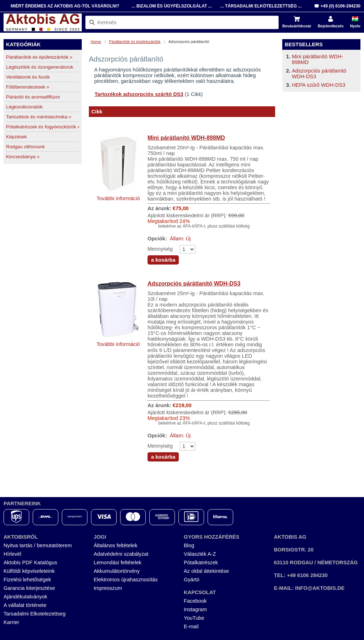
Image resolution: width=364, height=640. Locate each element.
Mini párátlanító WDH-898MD (186, 138)
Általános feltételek (116, 545)
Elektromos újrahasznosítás (126, 580)
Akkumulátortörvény (117, 571)
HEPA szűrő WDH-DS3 (318, 85)
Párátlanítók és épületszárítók (135, 42)
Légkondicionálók (24, 107)
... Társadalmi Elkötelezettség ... (261, 6)
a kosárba (163, 260)
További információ (118, 198)
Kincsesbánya (23, 157)
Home (96, 42)
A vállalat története (25, 605)
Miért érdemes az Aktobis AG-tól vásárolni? (65, 6)
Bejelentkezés (331, 26)
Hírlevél (12, 554)
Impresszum (108, 588)
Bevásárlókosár (297, 26)
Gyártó (192, 580)
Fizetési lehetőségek (27, 580)
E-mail (191, 626)
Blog (189, 545)
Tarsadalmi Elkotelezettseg (34, 614)
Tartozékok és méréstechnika (39, 117)
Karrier (11, 622)
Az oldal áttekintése (206, 571)
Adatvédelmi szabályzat (121, 554)
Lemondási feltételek (118, 562)
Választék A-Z (200, 554)
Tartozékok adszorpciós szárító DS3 (139, 94)
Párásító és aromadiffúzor (33, 97)
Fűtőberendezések (28, 87)
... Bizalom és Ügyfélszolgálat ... (172, 6)
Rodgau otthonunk (25, 147)
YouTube (194, 618)
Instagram (195, 609)
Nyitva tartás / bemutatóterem (38, 545)
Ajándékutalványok (25, 597)
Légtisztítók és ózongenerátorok (40, 67)
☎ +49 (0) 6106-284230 (337, 6)
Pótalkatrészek (201, 562)
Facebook (195, 601)
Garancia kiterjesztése (29, 588)
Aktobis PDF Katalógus (30, 562)
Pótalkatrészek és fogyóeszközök (43, 127)
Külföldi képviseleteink (29, 571)
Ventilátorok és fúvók (28, 77)
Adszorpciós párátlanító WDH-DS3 (194, 284)
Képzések (17, 137)
